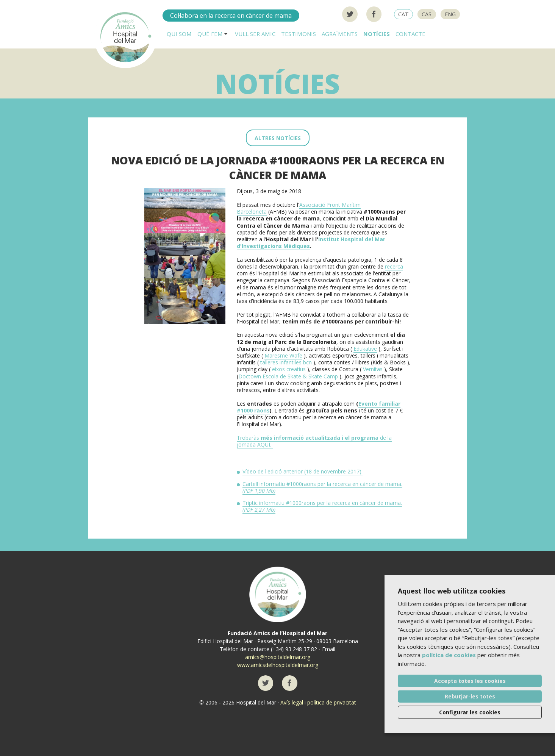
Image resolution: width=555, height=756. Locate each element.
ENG (450, 14)
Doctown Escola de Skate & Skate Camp (288, 376)
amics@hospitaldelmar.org (278, 657)
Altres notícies (278, 138)
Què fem (210, 34)
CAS (427, 14)
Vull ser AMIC (255, 34)
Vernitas (373, 369)
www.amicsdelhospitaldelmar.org (278, 665)
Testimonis (299, 34)
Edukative (365, 349)
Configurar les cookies (470, 712)
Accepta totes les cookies (470, 681)
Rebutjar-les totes (470, 696)
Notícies (377, 34)
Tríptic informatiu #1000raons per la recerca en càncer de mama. (322, 506)
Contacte (410, 34)
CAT (403, 14)
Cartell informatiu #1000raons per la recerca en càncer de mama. (322, 487)
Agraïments (340, 34)
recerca (394, 266)
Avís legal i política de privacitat (318, 702)
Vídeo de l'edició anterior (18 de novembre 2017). (303, 471)
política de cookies (449, 655)
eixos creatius (289, 369)
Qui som (179, 34)
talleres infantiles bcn (286, 362)
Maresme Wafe (283, 355)
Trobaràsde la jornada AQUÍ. (314, 441)
